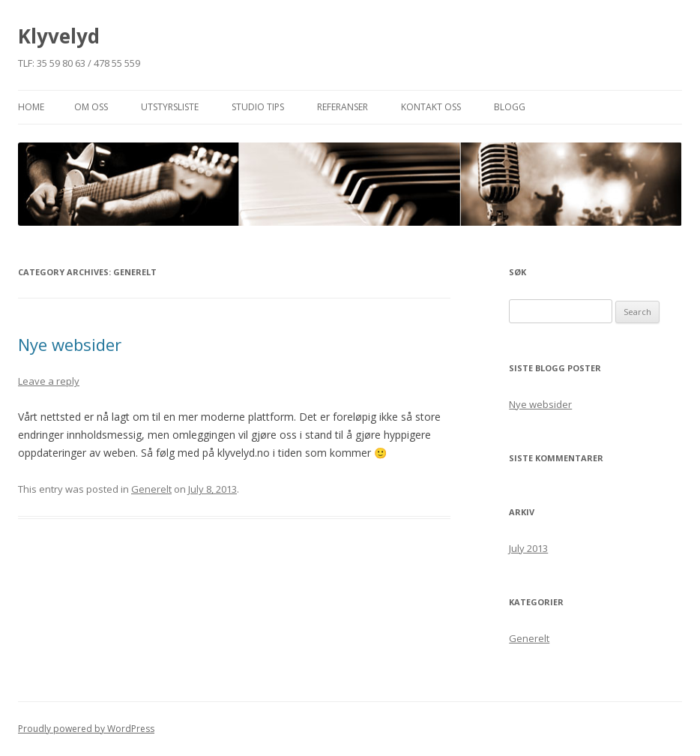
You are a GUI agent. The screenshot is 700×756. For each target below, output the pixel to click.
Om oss (91, 107)
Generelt (151, 489)
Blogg (510, 107)
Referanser (343, 107)
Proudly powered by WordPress (86, 729)
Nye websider (70, 344)
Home (31, 107)
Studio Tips (258, 107)
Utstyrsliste (170, 107)
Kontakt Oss (431, 107)
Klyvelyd (59, 36)
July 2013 (528, 548)
